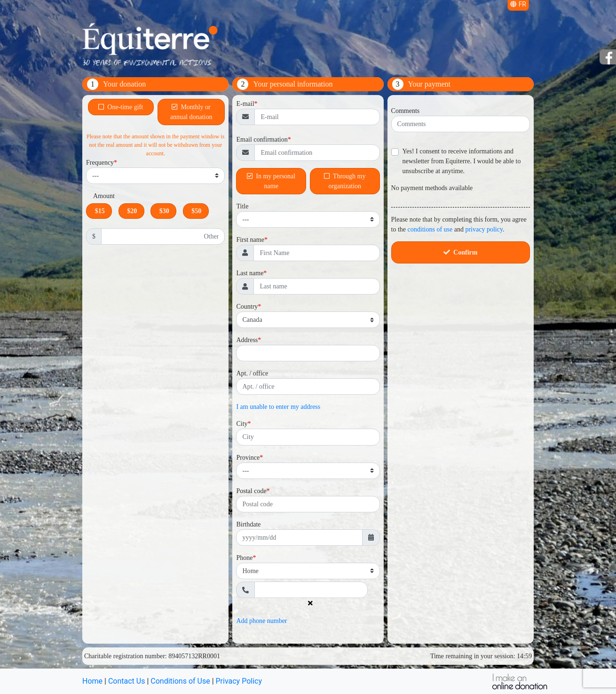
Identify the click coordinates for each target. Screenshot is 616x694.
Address (247, 340)
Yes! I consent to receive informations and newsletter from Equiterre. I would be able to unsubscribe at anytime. (462, 161)
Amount (104, 196)
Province (248, 458)
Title (242, 206)
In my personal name (271, 181)
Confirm (460, 252)
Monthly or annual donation (191, 112)
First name (250, 240)
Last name (250, 273)
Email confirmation (262, 140)
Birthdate (248, 524)
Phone (244, 558)
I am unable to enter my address (278, 407)
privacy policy (484, 229)
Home (92, 681)
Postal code (251, 491)
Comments (406, 111)
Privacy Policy (239, 681)
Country (247, 307)
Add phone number (261, 621)
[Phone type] (308, 571)
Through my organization (345, 181)
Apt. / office (252, 373)
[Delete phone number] (308, 603)
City (242, 424)
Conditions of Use (180, 681)
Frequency (100, 163)
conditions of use (430, 229)
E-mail (245, 104)
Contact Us (127, 681)
